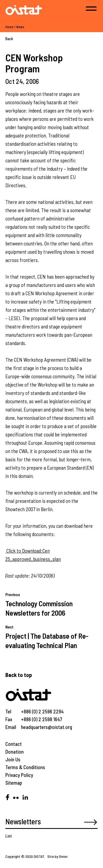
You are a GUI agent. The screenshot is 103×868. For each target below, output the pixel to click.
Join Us (13, 759)
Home (9, 27)
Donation (15, 752)
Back (9, 39)
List (9, 836)
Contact (14, 744)
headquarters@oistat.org (47, 727)
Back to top (19, 675)
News (20, 27)
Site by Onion (57, 856)
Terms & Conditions (25, 767)
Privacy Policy (19, 775)
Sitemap (14, 783)
